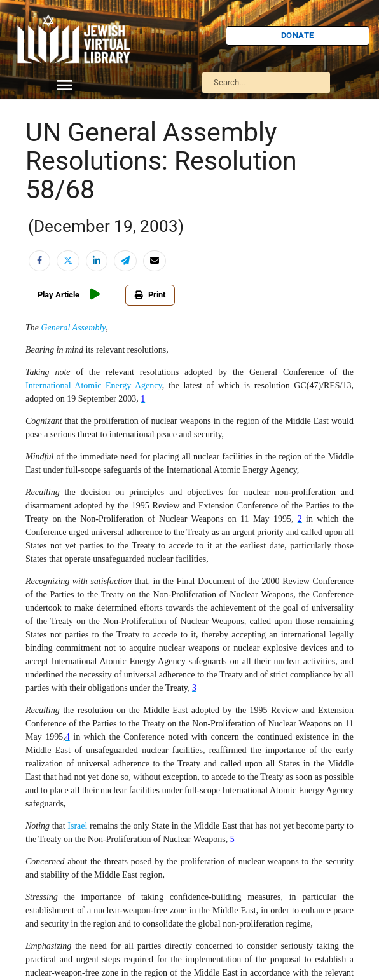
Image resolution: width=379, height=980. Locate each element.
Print (142, 295)
